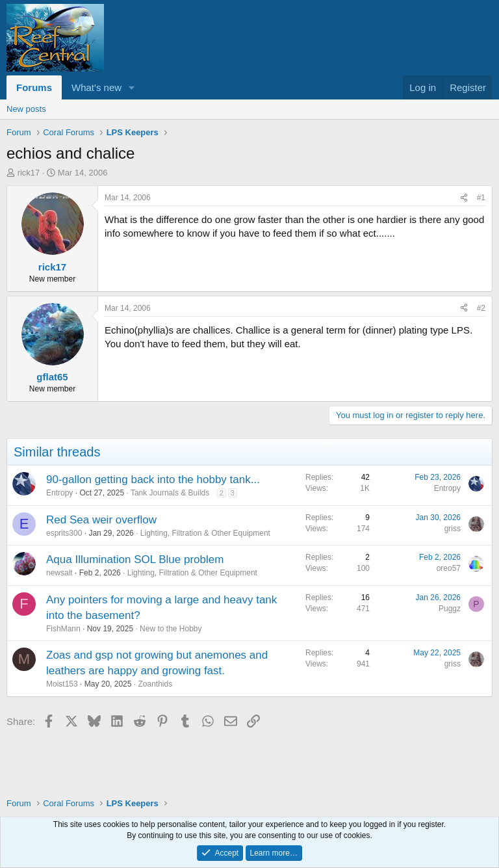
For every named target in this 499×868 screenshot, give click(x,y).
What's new (96, 87)
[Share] (464, 198)
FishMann (63, 629)
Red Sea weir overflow (101, 520)
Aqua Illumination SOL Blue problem (135, 559)
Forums (34, 87)
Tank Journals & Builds (170, 493)
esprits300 (64, 533)
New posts (26, 109)
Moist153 (62, 684)
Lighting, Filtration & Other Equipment (205, 533)
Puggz (450, 609)
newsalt (59, 573)
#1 (481, 198)
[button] (132, 87)
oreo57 (449, 568)
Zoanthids (155, 684)
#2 (481, 308)
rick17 (29, 173)
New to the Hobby (171, 629)
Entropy (59, 493)
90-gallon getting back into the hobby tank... (153, 480)
